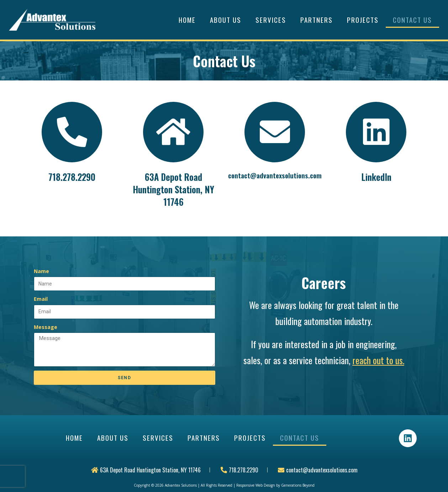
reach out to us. (378, 360)
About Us (226, 20)
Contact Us (412, 20)
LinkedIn (376, 177)
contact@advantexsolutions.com (275, 175)
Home (187, 20)
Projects (363, 20)
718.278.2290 (72, 177)
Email (41, 299)
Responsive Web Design (256, 485)
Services (271, 20)
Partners (317, 20)
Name (41, 271)
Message (46, 327)
